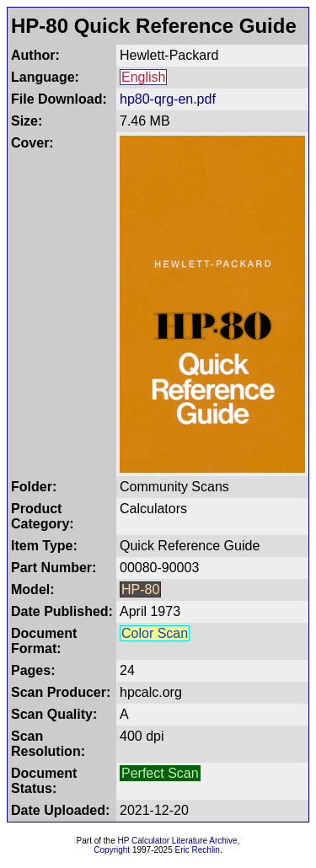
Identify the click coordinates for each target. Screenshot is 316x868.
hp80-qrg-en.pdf (168, 99)
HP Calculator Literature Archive (178, 841)
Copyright (112, 850)
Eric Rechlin (198, 850)
